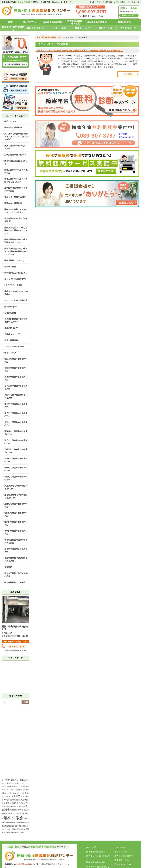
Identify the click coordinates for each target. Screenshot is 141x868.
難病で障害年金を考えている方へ (16, 147)
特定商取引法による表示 (15, 582)
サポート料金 (59, 28)
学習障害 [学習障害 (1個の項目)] (7, 806)
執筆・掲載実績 (11, 340)
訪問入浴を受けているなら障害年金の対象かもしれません (16, 230)
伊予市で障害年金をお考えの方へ (16, 415)
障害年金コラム (122, 860)
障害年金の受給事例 (97, 22)
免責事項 (8, 567)
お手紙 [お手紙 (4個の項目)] (20, 780)
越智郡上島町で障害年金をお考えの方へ (16, 496)
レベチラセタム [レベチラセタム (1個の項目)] (11, 793)
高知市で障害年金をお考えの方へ (16, 551)
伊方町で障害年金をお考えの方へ (16, 532)
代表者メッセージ (12, 334)
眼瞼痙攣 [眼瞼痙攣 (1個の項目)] (9, 823)
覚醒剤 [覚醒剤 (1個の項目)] (24, 826)
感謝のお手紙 (105, 28)
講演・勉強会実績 (123, 864)
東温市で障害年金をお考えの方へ (16, 406)
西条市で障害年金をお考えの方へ (16, 378)
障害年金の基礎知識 (53, 22)
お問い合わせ (120, 2)
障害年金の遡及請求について (16, 162)
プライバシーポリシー (14, 347)
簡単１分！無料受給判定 (13, 28)
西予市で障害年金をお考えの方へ (16, 442)
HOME (92, 2)
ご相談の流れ (10, 313)
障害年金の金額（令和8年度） (75, 22)
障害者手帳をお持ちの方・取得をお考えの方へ (16, 241)
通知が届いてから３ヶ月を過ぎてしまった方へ (16, 180)
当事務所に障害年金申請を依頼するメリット (16, 320)
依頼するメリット (36, 28)
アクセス (100, 2)
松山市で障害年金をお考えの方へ (16, 360)
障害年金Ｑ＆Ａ (11, 307)
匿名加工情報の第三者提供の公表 (16, 575)
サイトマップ (134, 2)
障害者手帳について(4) (14, 260)
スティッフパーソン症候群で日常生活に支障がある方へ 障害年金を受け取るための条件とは (79, 51)
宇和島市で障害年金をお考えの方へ (16, 433)
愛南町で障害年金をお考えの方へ (16, 523)
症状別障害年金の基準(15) (16, 155)
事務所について (83, 28)
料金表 (109, 2)
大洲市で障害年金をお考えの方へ (16, 424)
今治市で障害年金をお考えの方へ (16, 369)
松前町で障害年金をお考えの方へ (16, 460)
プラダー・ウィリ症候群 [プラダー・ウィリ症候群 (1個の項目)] (12, 790)
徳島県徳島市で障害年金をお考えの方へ (16, 560)
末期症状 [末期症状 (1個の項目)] (5, 813)
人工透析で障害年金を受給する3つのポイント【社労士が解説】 (17, 137)
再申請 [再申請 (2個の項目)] (6, 800)
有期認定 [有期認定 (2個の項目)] (25, 810)
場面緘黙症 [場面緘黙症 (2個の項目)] (14, 803)
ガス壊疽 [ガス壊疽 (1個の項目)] (17, 783)
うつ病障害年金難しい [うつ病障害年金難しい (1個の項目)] (9, 780)
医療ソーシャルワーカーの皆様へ (16, 293)
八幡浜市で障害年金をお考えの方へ (16, 451)
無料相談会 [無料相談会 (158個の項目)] (14, 818)
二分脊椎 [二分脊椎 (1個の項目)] (7, 796)
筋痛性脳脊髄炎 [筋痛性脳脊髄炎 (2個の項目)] (18, 823)
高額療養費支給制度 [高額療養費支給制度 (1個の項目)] (17, 832)
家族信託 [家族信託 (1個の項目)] (13, 806)
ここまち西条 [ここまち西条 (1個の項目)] (8, 783)
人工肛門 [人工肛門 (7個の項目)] (16, 796)
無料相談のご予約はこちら (16, 273)
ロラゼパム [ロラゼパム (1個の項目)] (20, 793)
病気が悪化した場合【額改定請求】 (16, 220)
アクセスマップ (128, 28)
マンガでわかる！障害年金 (16, 300)
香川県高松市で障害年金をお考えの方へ (16, 541)
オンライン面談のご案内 (15, 279)
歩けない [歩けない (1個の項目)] (11, 813)
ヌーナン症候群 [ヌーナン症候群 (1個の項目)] (12, 786)
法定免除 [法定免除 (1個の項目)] (18, 813)
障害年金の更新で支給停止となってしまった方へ (16, 211)
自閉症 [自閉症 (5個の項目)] (18, 826)
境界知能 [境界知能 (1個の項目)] (22, 803)
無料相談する (124, 22)
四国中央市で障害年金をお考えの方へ (16, 397)
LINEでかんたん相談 (13, 285)
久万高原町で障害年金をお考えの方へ (16, 487)
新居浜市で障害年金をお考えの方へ (16, 387)
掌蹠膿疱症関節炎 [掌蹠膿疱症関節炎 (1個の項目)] (15, 810)
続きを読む (128, 74)
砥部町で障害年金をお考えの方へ (16, 478)
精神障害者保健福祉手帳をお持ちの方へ (16, 189)
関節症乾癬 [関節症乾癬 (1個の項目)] (21, 829)
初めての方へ (29, 22)
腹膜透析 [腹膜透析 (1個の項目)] (11, 826)
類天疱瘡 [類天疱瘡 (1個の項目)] (7, 832)
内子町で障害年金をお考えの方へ (16, 469)
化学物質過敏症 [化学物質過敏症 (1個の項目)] (15, 800)
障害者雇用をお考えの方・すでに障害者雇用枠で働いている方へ (16, 251)
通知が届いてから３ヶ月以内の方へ (16, 171)
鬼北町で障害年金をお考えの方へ (16, 505)
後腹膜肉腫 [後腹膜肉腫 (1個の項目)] (21, 806)
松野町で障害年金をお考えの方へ (16, 514)
